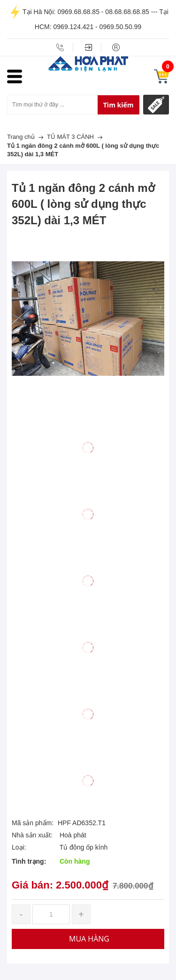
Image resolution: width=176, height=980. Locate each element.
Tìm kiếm (119, 105)
